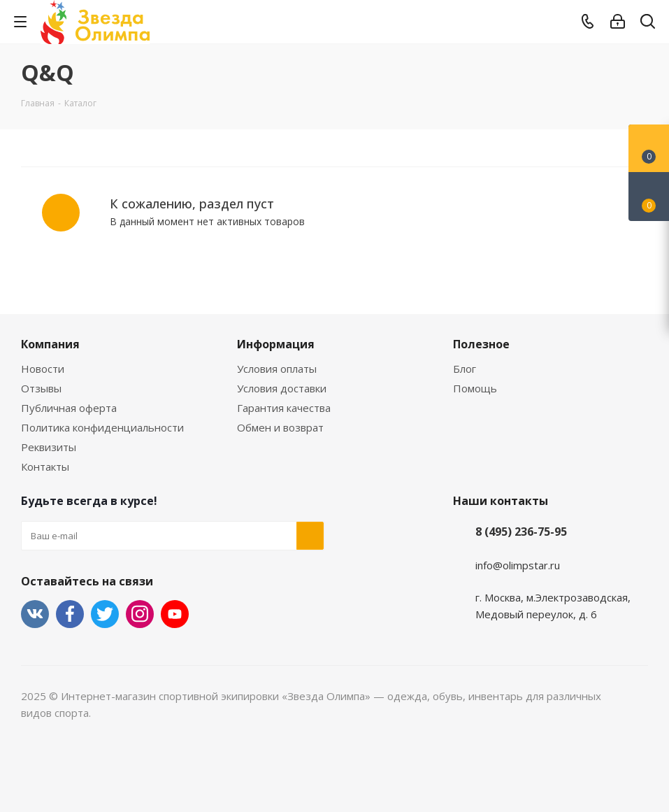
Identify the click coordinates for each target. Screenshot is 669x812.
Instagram (140, 614)
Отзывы (41, 388)
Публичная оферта (69, 408)
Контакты (45, 466)
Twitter (105, 614)
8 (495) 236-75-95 (521, 532)
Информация (276, 344)
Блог (465, 369)
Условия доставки (282, 388)
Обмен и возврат (280, 427)
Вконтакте (35, 614)
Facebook (70, 614)
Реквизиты (49, 447)
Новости (43, 369)
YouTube (175, 614)
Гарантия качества (284, 408)
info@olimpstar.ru (518, 565)
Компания (50, 344)
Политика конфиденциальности (102, 427)
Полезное (481, 344)
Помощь (475, 388)
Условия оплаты (277, 369)
